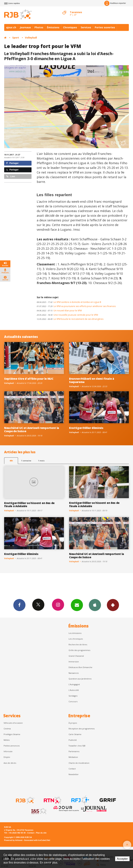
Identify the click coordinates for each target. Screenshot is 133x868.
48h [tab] (11, 461)
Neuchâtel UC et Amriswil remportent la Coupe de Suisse (32, 430)
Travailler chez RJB (77, 746)
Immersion (74, 662)
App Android (113, 605)
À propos (73, 723)
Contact (72, 769)
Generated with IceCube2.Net (37, 840)
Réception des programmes (82, 729)
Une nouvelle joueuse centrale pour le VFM (67, 315)
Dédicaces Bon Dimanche (80, 667)
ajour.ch (11, 27)
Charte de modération (79, 763)
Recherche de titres (78, 644)
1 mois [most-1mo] (41, 461)
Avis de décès (10, 763)
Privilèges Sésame (12, 734)
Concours (73, 701)
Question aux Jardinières (80, 679)
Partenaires (74, 751)
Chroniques (70, 27)
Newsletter (74, 774)
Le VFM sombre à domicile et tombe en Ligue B (69, 302)
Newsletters (77, 605)
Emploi (7, 757)
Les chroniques (76, 639)
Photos (39, 27)
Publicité (73, 740)
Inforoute (8, 751)
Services (86, 27)
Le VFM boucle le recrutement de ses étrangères (70, 319)
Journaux (25, 27)
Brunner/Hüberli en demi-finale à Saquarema (92, 380)
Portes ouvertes (105, 27)
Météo (7, 740)
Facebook (19, 605)
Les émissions (75, 633)
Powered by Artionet (13, 840)
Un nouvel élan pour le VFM (59, 311)
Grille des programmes (79, 650)
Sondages (73, 696)
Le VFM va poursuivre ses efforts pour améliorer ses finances (76, 306)
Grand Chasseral (76, 656)
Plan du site (41, 833)
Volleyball (31, 38)
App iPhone (95, 605)
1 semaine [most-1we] (26, 461)
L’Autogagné (74, 684)
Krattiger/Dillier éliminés (86, 428)
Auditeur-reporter (115, 3)
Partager (12, 163)
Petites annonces (12, 746)
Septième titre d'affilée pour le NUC (29, 379)
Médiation (73, 757)
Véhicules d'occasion (13, 723)
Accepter (122, 859)
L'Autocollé (74, 690)
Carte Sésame (75, 734)
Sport (16, 38)
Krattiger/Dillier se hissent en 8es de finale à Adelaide (29, 505)
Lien (11, 176)
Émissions (53, 27)
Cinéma (7, 729)
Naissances (74, 673)
